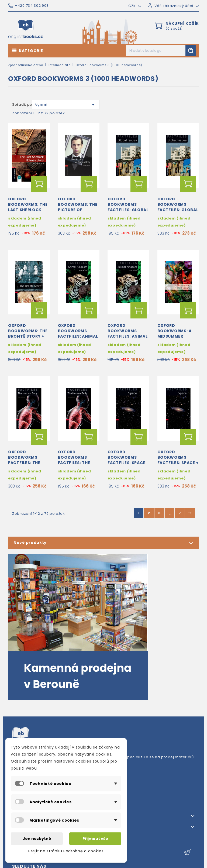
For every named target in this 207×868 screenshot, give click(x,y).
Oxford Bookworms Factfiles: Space (126, 457)
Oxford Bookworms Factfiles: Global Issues (128, 207)
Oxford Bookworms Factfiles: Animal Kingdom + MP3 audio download (78, 336)
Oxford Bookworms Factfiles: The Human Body (74, 460)
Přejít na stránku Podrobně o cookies (66, 851)
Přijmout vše (95, 839)
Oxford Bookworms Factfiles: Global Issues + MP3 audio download (178, 210)
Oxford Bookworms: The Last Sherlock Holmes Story (28, 207)
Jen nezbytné (37, 839)
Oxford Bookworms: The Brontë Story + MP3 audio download (28, 336)
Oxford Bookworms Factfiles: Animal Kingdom (128, 333)
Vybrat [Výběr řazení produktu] (66, 105)
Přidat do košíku (39, 184)
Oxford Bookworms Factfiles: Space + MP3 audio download (178, 463)
